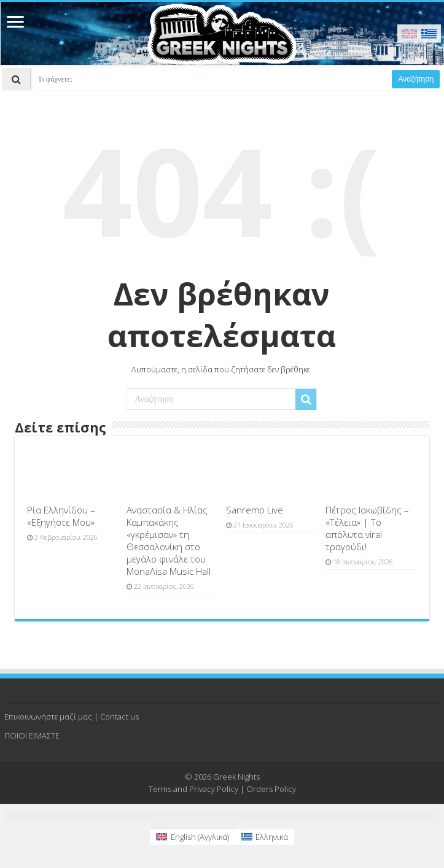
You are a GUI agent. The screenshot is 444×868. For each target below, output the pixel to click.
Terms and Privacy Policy (193, 789)
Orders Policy (271, 789)
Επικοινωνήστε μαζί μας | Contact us (72, 716)
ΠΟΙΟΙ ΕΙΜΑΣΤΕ (32, 735)
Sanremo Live (255, 510)
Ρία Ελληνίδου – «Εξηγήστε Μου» (61, 516)
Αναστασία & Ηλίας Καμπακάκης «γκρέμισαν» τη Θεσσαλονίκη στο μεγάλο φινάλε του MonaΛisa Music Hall (169, 540)
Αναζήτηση (416, 79)
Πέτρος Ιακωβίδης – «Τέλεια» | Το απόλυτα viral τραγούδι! (367, 528)
